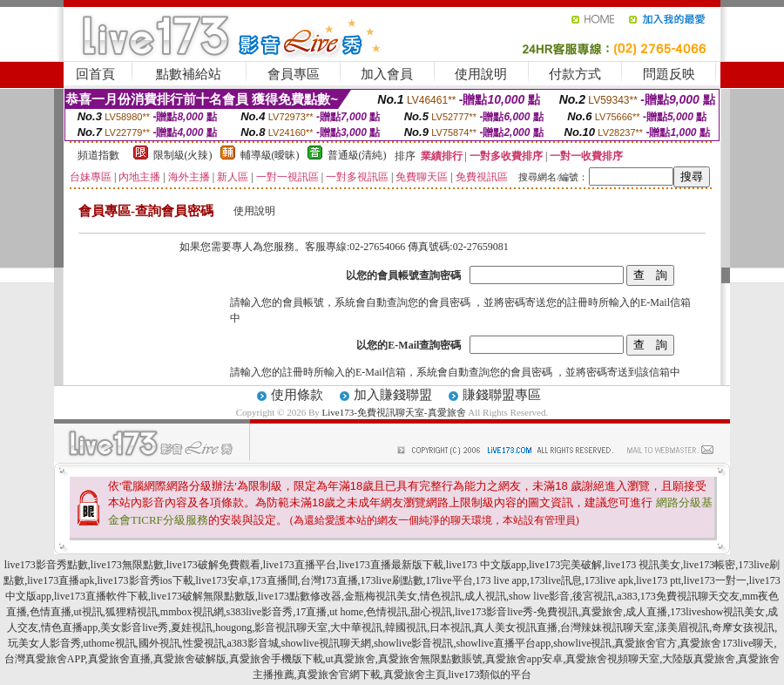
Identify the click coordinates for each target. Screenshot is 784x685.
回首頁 (95, 74)
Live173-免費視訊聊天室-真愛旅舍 (394, 412)
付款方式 (575, 74)
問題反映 (669, 74)
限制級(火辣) (183, 155)
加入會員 (387, 74)
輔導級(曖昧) (270, 155)
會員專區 (294, 74)
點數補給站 (189, 74)
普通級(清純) (357, 155)
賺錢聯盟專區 (502, 395)
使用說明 (481, 74)
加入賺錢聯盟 (393, 395)
